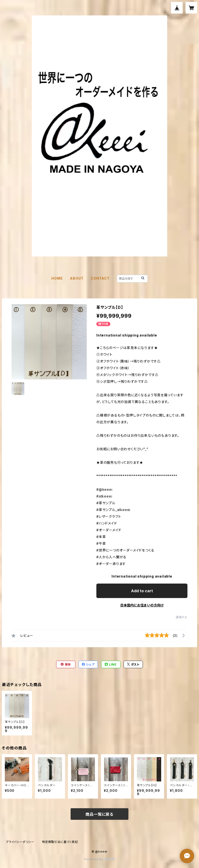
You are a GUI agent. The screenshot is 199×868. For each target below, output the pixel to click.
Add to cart (142, 591)
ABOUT (77, 278)
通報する (182, 617)
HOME (57, 278)
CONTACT (100, 278)
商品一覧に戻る (99, 814)
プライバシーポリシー (20, 842)
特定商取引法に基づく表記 (60, 842)
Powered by (99, 859)
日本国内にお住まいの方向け (142, 605)
